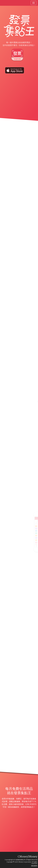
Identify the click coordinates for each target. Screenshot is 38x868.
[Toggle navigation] (34, 3)
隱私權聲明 (34, 866)
